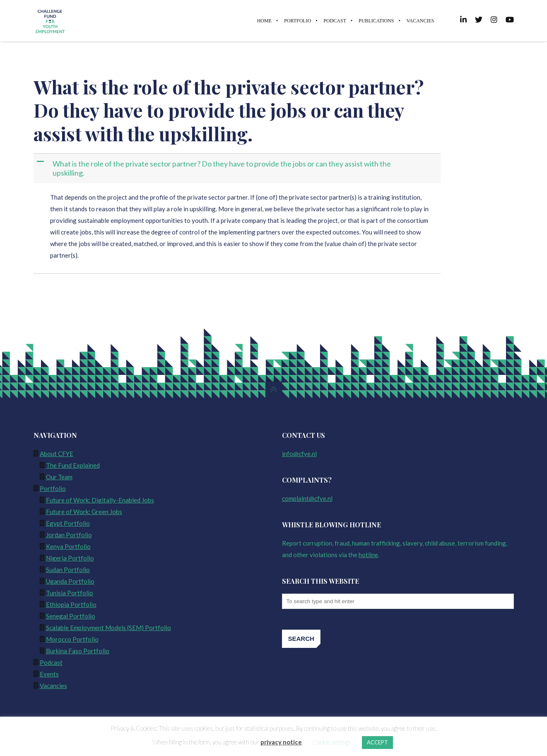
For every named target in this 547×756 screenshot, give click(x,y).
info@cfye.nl (299, 454)
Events (49, 674)
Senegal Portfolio (71, 616)
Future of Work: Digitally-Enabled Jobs (100, 500)
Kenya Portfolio (68, 546)
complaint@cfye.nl (307, 498)
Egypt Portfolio (68, 523)
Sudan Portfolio (68, 570)
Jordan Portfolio (69, 535)
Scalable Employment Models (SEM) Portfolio (108, 628)
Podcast (51, 662)
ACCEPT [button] (377, 742)
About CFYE (57, 454)
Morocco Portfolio (72, 639)
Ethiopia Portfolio (71, 604)
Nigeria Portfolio (70, 558)
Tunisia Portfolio (70, 593)
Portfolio (53, 488)
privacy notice (281, 742)
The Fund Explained (73, 465)
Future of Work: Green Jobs (84, 512)
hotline (368, 555)
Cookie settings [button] (332, 742)
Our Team (59, 477)
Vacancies (53, 686)
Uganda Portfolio (70, 581)
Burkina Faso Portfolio (78, 651)
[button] (238, 168)
